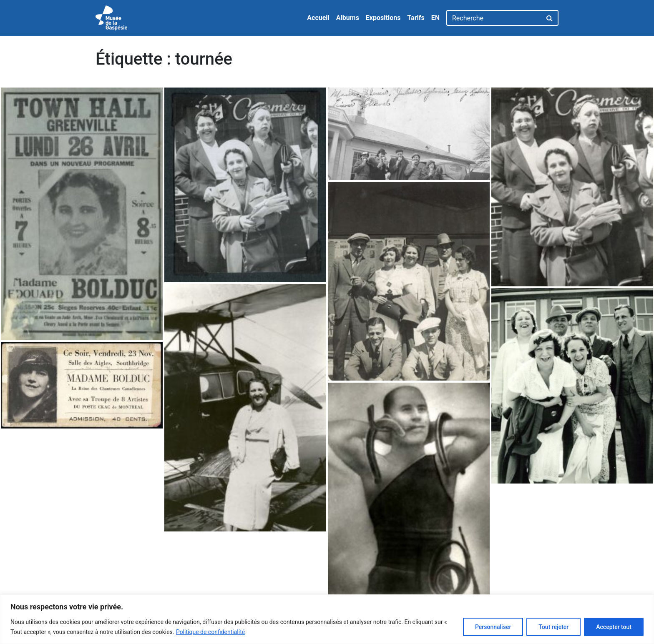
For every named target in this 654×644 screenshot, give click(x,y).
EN (435, 18)
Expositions (383, 18)
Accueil (318, 18)
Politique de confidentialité (210, 632)
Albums (348, 18)
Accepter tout (614, 627)
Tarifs (416, 18)
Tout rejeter (553, 627)
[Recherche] (494, 18)
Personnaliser (493, 627)
